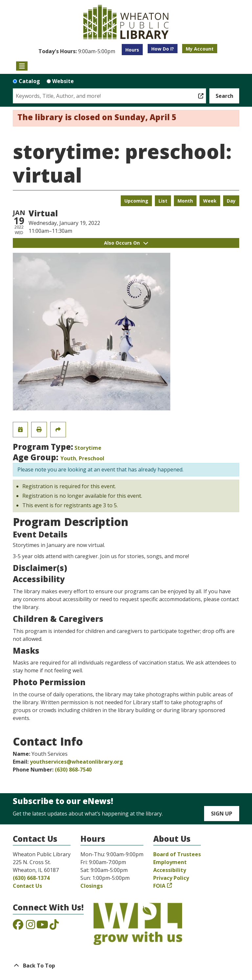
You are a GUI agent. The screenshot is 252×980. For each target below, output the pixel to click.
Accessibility (170, 870)
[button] (77, 51)
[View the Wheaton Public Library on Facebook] (18, 926)
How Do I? (163, 49)
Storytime (88, 448)
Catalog (29, 81)
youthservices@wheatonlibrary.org (76, 762)
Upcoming (136, 201)
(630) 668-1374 (31, 878)
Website (63, 81)
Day (231, 201)
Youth (68, 458)
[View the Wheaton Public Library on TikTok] (54, 926)
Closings (92, 886)
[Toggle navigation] (22, 66)
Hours (132, 50)
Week (210, 201)
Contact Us (27, 886)
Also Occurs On (126, 243)
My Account (200, 49)
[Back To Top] (126, 966)
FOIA (159, 886)
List (163, 201)
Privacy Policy (171, 878)
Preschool (92, 458)
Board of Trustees (177, 854)
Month (185, 201)
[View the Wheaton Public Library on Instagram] (31, 926)
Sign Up (222, 814)
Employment (170, 862)
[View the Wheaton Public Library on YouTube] (42, 926)
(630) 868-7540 (73, 770)
